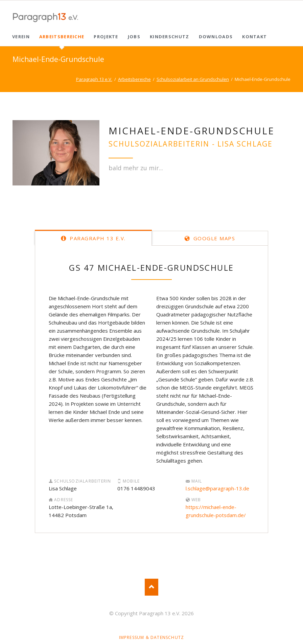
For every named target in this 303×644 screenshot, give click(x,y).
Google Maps (213, 238)
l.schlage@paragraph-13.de (217, 488)
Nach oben (151, 587)
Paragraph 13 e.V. (97, 238)
